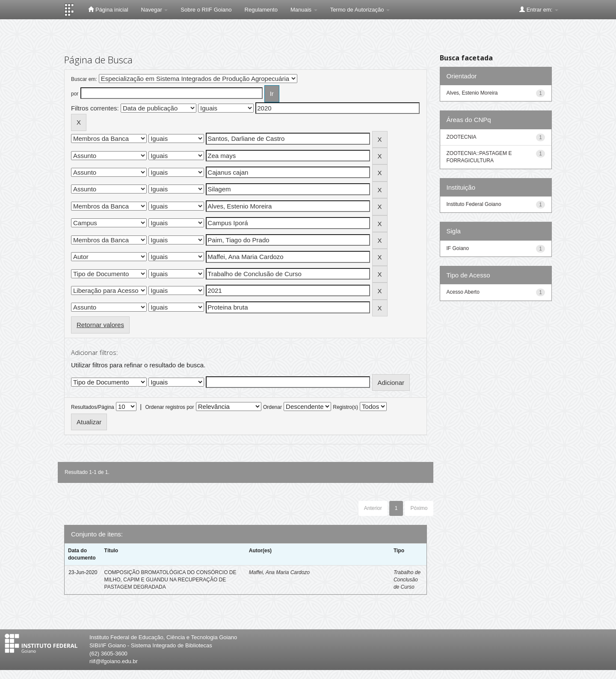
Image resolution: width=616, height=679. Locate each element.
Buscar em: (84, 79)
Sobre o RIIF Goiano (206, 10)
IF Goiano (458, 248)
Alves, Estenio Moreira (472, 93)
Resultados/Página (93, 407)
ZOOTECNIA (462, 137)
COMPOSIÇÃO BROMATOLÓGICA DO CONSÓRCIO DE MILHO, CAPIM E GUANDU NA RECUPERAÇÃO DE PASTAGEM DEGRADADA (170, 580)
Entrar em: (539, 9)
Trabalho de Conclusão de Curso (407, 580)
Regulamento (261, 10)
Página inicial (108, 9)
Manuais (304, 10)
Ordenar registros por (169, 407)
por (75, 94)
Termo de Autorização (360, 10)
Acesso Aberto (463, 292)
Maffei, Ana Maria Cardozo (279, 572)
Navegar (155, 10)
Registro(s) (345, 407)
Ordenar (272, 407)
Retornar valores (100, 325)
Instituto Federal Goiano (474, 204)
